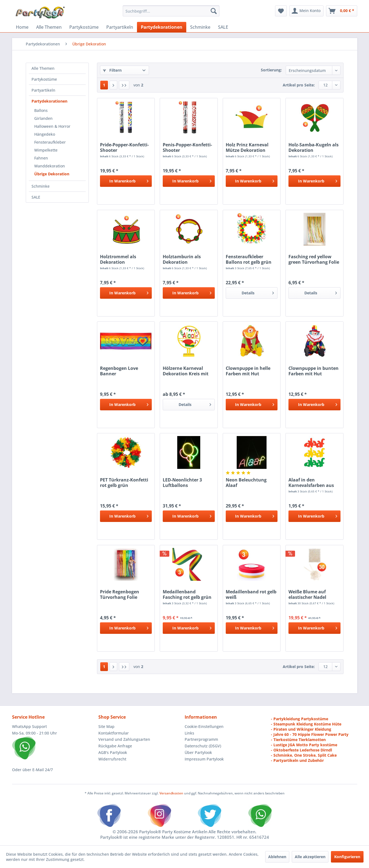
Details (258, 292)
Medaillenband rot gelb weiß (251, 594)
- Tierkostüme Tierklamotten (298, 740)
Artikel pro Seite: (299, 85)
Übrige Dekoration (52, 174)
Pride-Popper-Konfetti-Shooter (124, 147)
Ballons (41, 110)
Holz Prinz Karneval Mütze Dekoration (247, 147)
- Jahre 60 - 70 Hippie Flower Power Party (310, 734)
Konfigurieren (347, 857)
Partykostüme (44, 79)
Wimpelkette (46, 150)
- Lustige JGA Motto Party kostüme (304, 745)
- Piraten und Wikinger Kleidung (301, 729)
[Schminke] (200, 27)
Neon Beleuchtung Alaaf (246, 483)
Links (189, 733)
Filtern (112, 70)
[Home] (22, 27)
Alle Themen (43, 68)
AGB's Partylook (113, 752)
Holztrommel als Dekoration (118, 259)
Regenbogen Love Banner (119, 371)
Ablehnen (277, 857)
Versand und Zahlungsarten (124, 739)
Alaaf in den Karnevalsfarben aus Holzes (311, 483)
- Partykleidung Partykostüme (300, 719)
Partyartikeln (43, 90)
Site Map (106, 726)
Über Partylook (198, 752)
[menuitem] (171, 11)
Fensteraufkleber (50, 142)
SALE (36, 197)
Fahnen (41, 158)
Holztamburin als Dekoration (182, 259)
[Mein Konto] (306, 11)
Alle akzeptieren (310, 857)
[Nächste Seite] (113, 85)
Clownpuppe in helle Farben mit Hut (248, 371)
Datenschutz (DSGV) (203, 746)
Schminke (41, 186)
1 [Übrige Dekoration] (104, 85)
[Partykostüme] (84, 27)
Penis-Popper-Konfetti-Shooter (187, 147)
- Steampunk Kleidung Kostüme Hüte (306, 724)
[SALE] (223, 27)
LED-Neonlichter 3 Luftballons (182, 483)
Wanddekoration (50, 166)
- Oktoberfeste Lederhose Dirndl (301, 750)
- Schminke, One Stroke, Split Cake (304, 755)
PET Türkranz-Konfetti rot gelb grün (124, 483)
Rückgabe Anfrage (115, 746)
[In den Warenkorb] (126, 181)
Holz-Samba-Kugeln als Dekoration (314, 147)
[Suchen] (214, 11)
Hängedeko (45, 134)
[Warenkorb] (342, 11)
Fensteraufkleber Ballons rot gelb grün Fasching (249, 259)
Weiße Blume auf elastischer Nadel (307, 594)
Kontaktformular (114, 733)
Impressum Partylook (204, 759)
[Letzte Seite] (124, 85)
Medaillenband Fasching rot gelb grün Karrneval (187, 594)
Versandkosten (171, 793)
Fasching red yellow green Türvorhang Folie (314, 259)
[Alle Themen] (49, 27)
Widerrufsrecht (112, 759)
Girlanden (43, 118)
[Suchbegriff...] (171, 11)
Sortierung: (271, 70)
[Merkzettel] (281, 11)
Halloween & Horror (52, 126)
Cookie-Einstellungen (204, 726)
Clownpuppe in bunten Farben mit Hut (314, 371)
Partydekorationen (49, 101)
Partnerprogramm (201, 739)
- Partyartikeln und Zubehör (297, 760)
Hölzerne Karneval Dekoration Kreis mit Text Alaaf (186, 371)
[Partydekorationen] (162, 27)
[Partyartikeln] (120, 27)
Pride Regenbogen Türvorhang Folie (120, 594)
